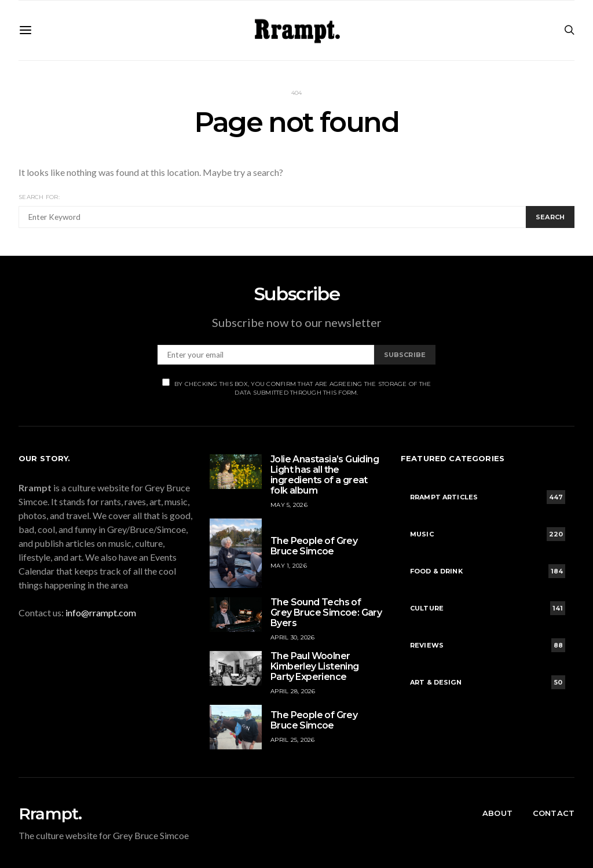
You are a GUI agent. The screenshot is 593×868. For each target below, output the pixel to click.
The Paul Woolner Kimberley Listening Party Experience (315, 666)
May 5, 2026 (289, 505)
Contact (554, 813)
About (497, 813)
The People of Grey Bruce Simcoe (314, 546)
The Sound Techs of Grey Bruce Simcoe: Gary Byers (326, 613)
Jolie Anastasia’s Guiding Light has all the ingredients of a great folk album (325, 475)
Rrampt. (50, 814)
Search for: (39, 197)
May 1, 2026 (289, 566)
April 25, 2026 (293, 740)
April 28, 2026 (293, 691)
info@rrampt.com (101, 613)
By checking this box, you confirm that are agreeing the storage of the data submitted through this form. (297, 387)
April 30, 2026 (293, 637)
